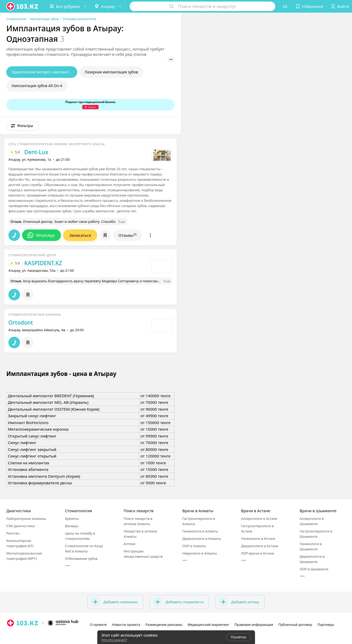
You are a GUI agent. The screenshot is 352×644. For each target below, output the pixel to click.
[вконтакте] (25, 635)
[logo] (23, 6)
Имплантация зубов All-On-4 (37, 86)
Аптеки (129, 544)
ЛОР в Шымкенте (314, 569)
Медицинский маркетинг (208, 625)
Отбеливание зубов (81, 559)
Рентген (13, 533)
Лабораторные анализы (26, 519)
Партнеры (326, 625)
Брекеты (72, 519)
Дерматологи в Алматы (201, 539)
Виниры (72, 526)
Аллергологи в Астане (259, 519)
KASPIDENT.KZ (43, 263)
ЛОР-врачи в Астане (258, 553)
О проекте (98, 625)
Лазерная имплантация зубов (111, 72)
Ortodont (21, 323)
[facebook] (18, 635)
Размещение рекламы (164, 625)
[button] (68, 6)
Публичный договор (295, 625)
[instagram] (11, 635)
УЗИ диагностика (21, 526)
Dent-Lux (36, 152)
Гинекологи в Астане (258, 539)
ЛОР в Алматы (194, 546)
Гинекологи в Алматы (200, 531)
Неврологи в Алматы (200, 553)
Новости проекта (126, 625)
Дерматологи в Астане (260, 546)
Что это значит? (114, 640)
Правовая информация (254, 625)
